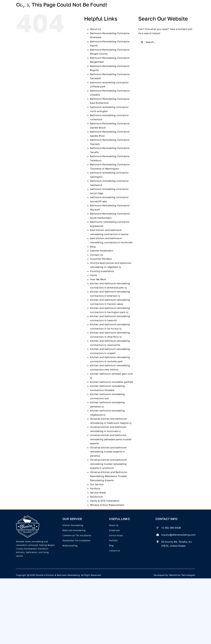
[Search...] (167, 42)
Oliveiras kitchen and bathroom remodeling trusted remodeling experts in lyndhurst (108, 464)
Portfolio (123, 9)
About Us (96, 29)
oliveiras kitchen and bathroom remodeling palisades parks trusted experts (111, 439)
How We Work (98, 279)
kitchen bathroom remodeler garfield (112, 382)
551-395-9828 (180, 9)
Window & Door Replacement (107, 505)
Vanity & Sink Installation (105, 501)
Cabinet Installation (102, 251)
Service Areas (98, 493)
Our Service (97, 484)
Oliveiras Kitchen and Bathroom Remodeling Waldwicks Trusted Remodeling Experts (109, 476)
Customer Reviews (101, 259)
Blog (137, 9)
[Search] (142, 42)
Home (61, 9)
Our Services (100, 9)
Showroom (96, 497)
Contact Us (153, 9)
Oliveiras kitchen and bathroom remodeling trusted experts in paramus (108, 452)
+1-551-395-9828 (171, 528)
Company (77, 9)
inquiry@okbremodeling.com (178, 535)
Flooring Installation (102, 271)
